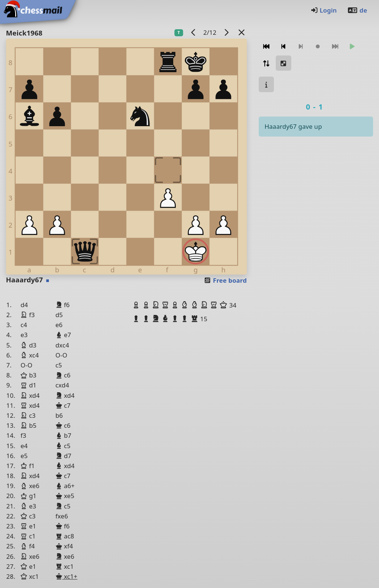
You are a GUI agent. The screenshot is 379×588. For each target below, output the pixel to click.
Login (324, 10)
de (357, 10)
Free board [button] (225, 280)
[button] (137, 305)
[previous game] (193, 32)
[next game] (226, 32)
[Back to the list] (241, 32)
